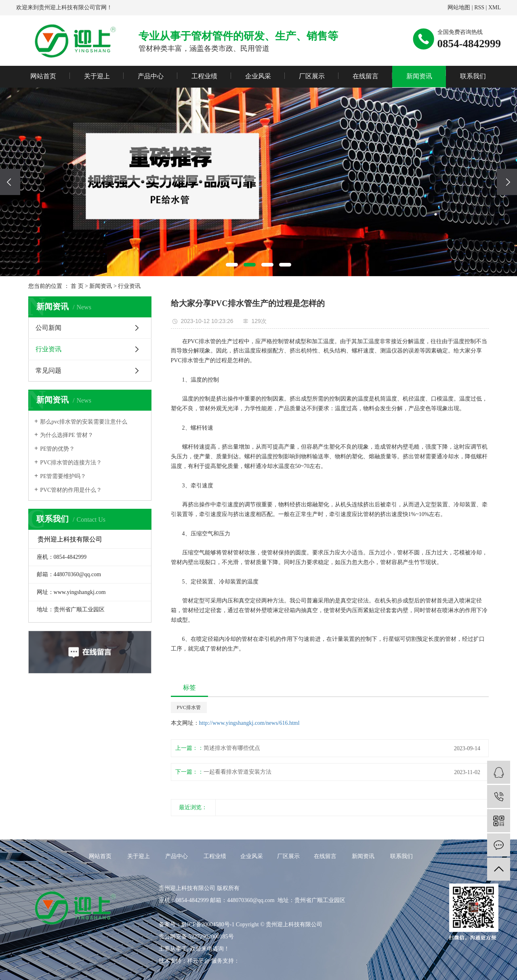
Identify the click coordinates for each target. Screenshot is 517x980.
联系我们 (473, 76)
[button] (232, 265)
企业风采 (258, 76)
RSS (479, 7)
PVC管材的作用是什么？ (71, 490)
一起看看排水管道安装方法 (237, 772)
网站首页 (43, 76)
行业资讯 (129, 286)
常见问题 (48, 370)
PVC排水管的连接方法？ (71, 463)
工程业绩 (204, 76)
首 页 (77, 286)
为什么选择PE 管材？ (67, 435)
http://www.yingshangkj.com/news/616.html (249, 723)
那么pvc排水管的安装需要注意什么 (84, 422)
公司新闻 (48, 328)
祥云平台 (198, 961)
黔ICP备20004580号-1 (208, 924)
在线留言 (366, 76)
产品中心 (151, 76)
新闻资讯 (419, 76)
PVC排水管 (189, 707)
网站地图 (459, 7)
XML (495, 7)
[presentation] (10, 182)
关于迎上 (97, 76)
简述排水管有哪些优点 (232, 748)
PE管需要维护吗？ (63, 476)
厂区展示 (312, 76)
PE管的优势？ (57, 449)
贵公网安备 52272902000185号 (196, 937)
